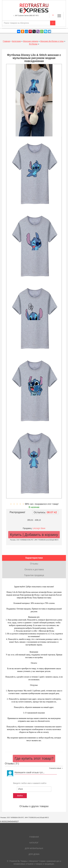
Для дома (34, 854)
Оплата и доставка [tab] (34, 569)
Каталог (34, 843)
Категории (16, 41)
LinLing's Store (39, 528)
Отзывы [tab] (34, 564)
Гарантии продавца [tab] (34, 575)
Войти (20, 796)
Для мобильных (34, 848)
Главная (6, 41)
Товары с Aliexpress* (29, 861)
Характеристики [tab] (34, 558)
